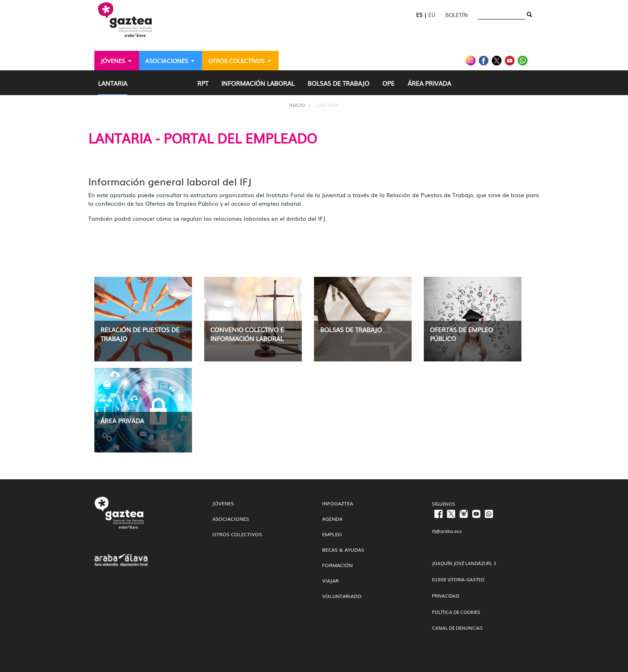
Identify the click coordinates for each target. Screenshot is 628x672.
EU (432, 15)
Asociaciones (231, 519)
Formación (337, 565)
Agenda (332, 519)
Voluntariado (342, 596)
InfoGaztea (338, 503)
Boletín (457, 15)
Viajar (330, 581)
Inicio (297, 105)
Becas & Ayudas (343, 550)
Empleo (332, 534)
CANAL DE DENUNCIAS (457, 628)
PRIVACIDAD (446, 596)
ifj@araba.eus (447, 531)
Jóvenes (223, 503)
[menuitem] (117, 61)
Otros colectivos (237, 534)
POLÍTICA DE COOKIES (456, 612)
